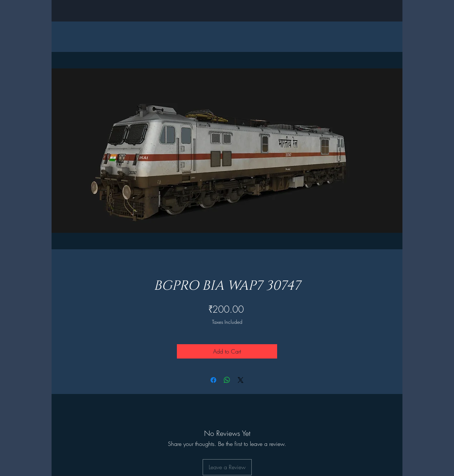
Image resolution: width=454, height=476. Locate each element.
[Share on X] (241, 380)
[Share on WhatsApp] (227, 380)
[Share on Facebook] (213, 380)
